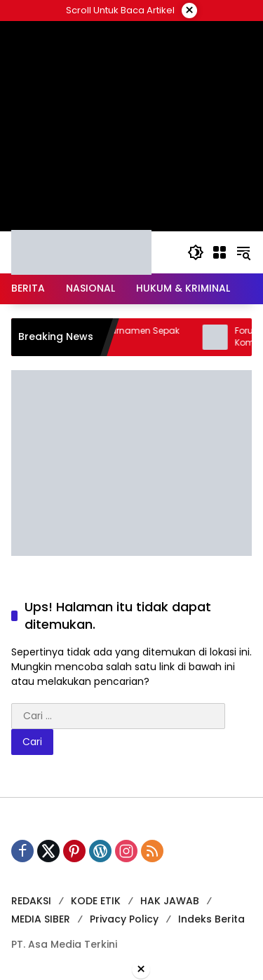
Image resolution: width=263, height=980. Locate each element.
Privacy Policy (124, 919)
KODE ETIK (96, 901)
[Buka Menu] (220, 252)
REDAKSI (31, 901)
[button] (196, 252)
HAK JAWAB (170, 901)
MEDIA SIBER (41, 919)
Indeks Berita (211, 919)
